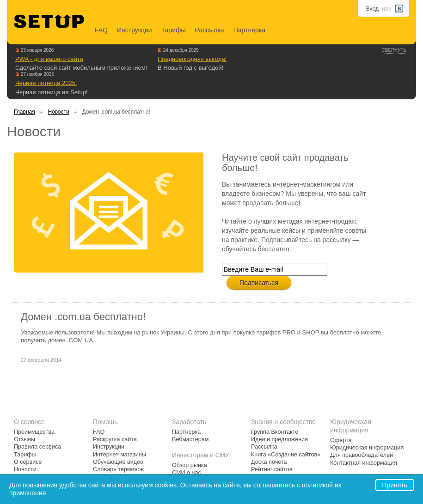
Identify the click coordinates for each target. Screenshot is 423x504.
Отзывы (25, 439)
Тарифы (174, 30)
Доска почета (269, 462)
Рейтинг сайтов (272, 469)
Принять (395, 485)
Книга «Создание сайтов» (286, 455)
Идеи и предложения (279, 439)
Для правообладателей (362, 455)
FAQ (101, 30)
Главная (25, 112)
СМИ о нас (187, 473)
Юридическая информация (367, 448)
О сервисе (28, 462)
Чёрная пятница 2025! (46, 83)
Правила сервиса (37, 447)
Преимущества (34, 432)
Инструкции (135, 30)
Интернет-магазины (120, 455)
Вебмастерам (190, 439)
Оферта (341, 440)
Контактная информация (364, 463)
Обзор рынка (190, 465)
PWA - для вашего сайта (49, 59)
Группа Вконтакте (275, 432)
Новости (58, 112)
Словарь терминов (118, 469)
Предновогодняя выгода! (192, 59)
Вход (372, 9)
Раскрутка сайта (115, 439)
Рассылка (210, 30)
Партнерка (249, 30)
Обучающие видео (118, 462)
